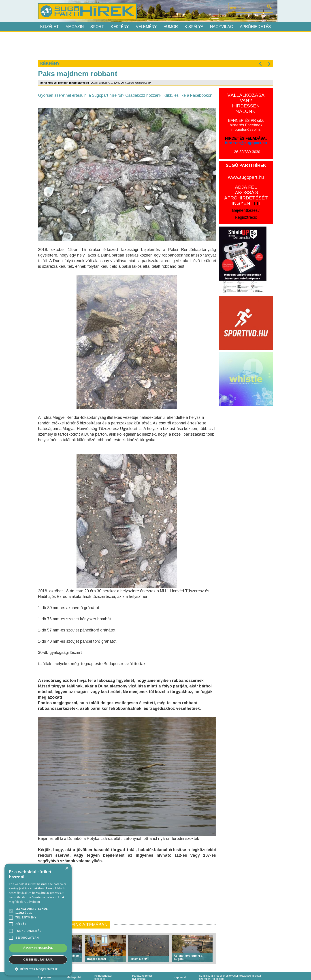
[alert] (38, 920)
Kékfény (120, 27)
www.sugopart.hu (246, 177)
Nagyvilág (222, 27)
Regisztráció (246, 217)
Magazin (75, 27)
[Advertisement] (155, 45)
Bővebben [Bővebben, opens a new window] (33, 902)
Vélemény (146, 27)
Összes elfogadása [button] (38, 948)
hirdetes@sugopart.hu (246, 143)
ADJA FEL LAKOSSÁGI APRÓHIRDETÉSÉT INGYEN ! (246, 195)
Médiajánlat (74, 977)
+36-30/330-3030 (246, 152)
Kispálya (194, 27)
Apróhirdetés (255, 27)
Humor (171, 27)
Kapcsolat (180, 977)
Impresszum (46, 977)
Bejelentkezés (245, 210)
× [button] (67, 868)
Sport (97, 27)
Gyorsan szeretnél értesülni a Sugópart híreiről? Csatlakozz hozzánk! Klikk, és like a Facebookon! (126, 95)
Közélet (50, 27)
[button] (38, 969)
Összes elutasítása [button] (38, 960)
